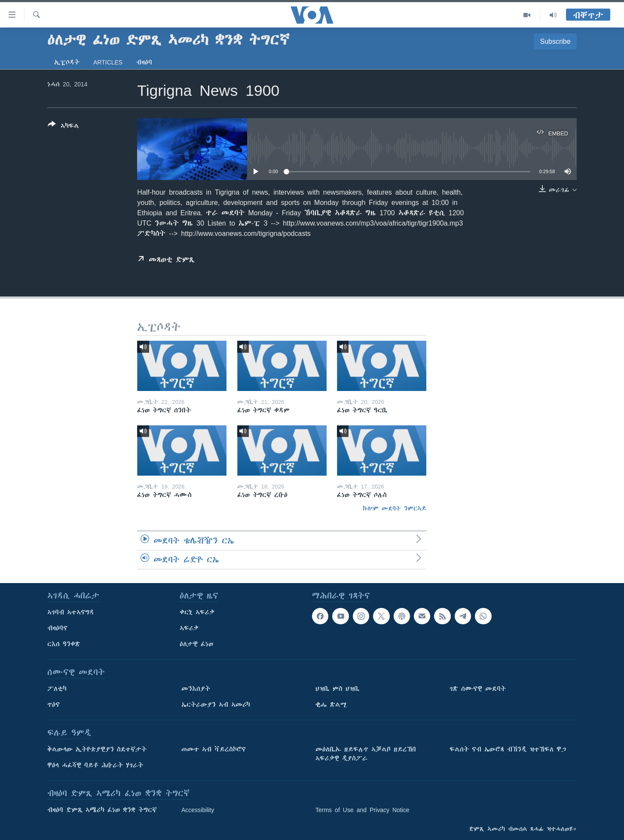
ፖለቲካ (57, 689)
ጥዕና (54, 705)
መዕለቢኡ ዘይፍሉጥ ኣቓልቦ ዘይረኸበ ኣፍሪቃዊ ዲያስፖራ (366, 754)
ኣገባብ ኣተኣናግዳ (71, 612)
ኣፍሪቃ (189, 628)
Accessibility (198, 810)
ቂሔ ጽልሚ (331, 705)
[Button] (63, 127)
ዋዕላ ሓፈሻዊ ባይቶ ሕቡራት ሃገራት (95, 765)
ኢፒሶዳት (67, 62)
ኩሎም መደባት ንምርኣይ (395, 508)
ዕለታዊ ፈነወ (196, 644)
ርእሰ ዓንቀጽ (64, 644)
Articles (108, 62)
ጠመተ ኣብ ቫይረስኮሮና (214, 749)
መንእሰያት (196, 689)
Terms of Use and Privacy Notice (362, 810)
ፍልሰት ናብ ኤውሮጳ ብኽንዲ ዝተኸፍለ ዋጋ (508, 749)
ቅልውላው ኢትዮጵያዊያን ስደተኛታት (97, 749)
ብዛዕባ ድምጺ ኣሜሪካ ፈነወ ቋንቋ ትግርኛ (102, 810)
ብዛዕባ (144, 62)
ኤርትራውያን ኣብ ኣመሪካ (216, 705)
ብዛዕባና (57, 628)
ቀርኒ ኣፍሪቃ (197, 612)
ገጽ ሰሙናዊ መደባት (478, 689)
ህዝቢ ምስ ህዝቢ (338, 689)
